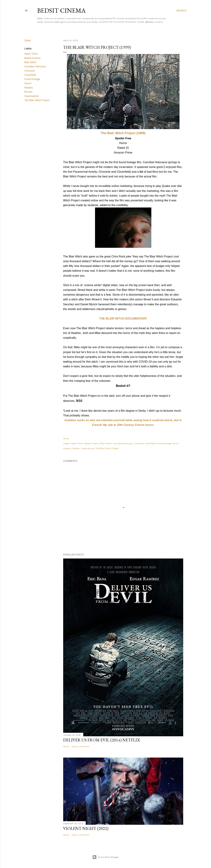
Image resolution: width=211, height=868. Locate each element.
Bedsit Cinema (61, 10)
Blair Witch (30, 62)
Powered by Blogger (106, 857)
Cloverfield (30, 75)
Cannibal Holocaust (35, 66)
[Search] (181, 11)
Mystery (29, 88)
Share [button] (28, 40)
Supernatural (32, 96)
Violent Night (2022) (86, 828)
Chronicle (30, 71)
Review (29, 92)
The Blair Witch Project (37, 100)
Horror (28, 83)
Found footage (32, 79)
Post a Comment (80, 746)
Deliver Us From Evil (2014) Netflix (102, 740)
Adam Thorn (31, 54)
